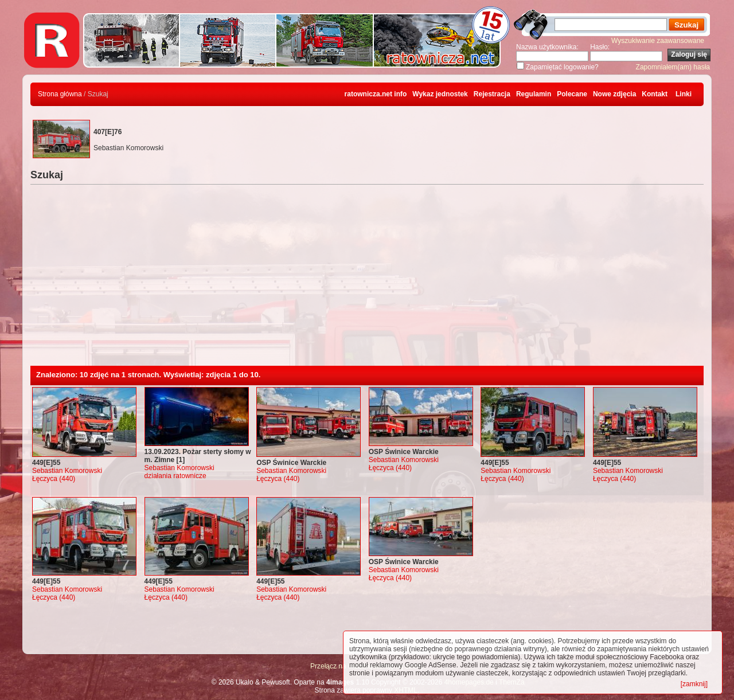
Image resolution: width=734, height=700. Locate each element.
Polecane (572, 94)
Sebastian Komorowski (67, 471)
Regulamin (534, 94)
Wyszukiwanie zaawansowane (658, 41)
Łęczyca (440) (54, 479)
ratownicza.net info (376, 94)
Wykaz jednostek (440, 94)
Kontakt (655, 94)
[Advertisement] (367, 280)
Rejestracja (492, 94)
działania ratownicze (175, 476)
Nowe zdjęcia (614, 94)
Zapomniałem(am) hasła (673, 67)
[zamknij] (694, 684)
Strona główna (60, 94)
